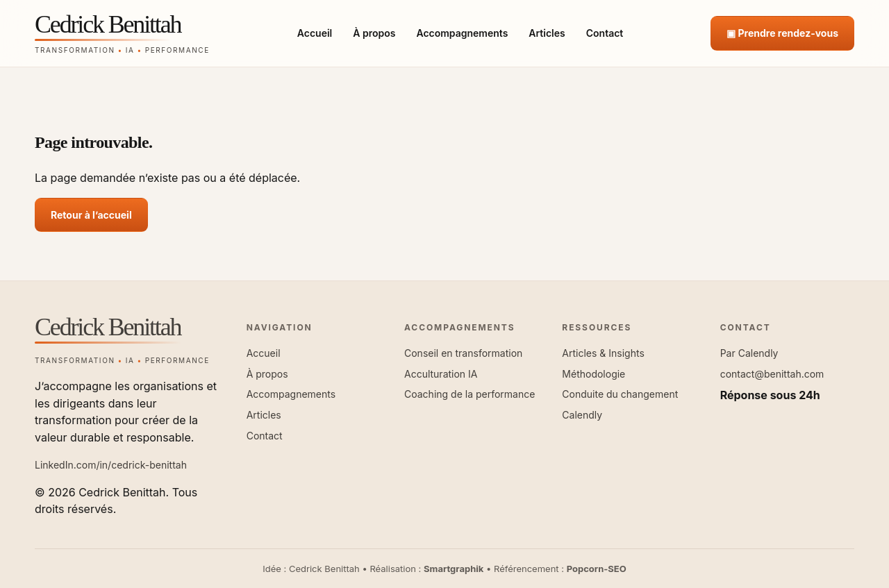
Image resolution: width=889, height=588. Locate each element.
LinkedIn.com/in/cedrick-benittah (111, 465)
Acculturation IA (441, 374)
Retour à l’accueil (91, 215)
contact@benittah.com (772, 374)
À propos (374, 33)
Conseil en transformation (463, 353)
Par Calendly (749, 353)
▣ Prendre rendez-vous (782, 33)
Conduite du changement (620, 394)
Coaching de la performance (470, 394)
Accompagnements (462, 33)
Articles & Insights (603, 353)
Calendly (582, 415)
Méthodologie (593, 374)
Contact (605, 33)
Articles (547, 33)
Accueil (315, 33)
